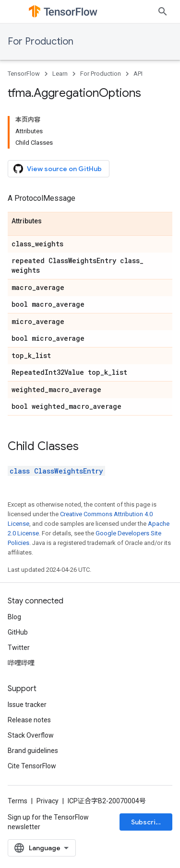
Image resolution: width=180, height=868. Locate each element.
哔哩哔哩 (21, 663)
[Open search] (163, 12)
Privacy (48, 801)
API (138, 74)
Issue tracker (27, 705)
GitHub (18, 632)
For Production (41, 41)
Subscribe (148, 822)
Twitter (19, 648)
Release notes (29, 720)
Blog (14, 617)
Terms (18, 801)
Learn (60, 74)
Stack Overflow (31, 735)
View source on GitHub (58, 169)
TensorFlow (24, 74)
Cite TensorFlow (32, 766)
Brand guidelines (33, 751)
